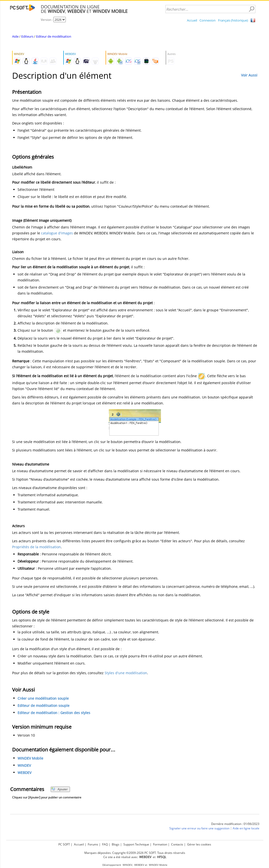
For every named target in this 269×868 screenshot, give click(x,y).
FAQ (105, 844)
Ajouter (59, 789)
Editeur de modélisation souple (44, 706)
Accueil (192, 20)
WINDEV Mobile (30, 758)
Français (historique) (233, 20)
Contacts (177, 844)
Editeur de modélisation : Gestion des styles (54, 713)
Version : (47, 20)
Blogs (116, 844)
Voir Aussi (249, 75)
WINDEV (24, 765)
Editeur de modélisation (54, 36)
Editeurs (27, 36)
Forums (93, 844)
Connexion (208, 20)
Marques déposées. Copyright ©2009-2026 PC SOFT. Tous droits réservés (135, 853)
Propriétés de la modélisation (36, 547)
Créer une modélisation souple (43, 698)
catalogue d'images (57, 233)
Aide (15, 36)
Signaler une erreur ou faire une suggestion (199, 828)
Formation (160, 844)
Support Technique (136, 844)
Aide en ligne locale (246, 828)
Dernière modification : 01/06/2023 (235, 824)
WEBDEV (24, 773)
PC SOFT (64, 844)
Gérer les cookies (199, 844)
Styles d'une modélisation (126, 673)
